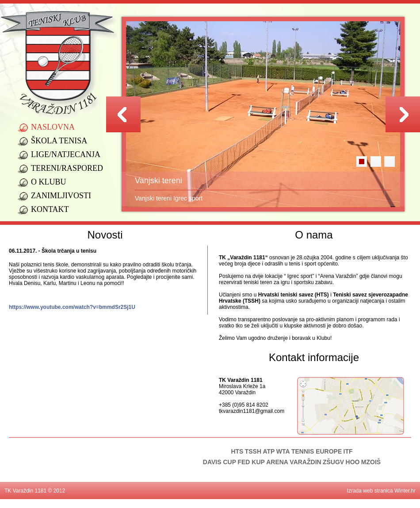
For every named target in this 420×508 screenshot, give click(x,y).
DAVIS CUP (220, 462)
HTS (237, 451)
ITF (348, 451)
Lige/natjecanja (66, 154)
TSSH (253, 451)
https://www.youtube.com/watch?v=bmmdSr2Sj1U (72, 307)
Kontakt (50, 209)
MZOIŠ (371, 462)
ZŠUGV (333, 462)
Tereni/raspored (66, 168)
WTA (283, 451)
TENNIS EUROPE (317, 451)
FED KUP (251, 462)
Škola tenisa (59, 141)
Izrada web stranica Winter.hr (381, 491)
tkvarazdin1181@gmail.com (252, 411)
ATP (269, 451)
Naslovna (53, 127)
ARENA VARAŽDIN (294, 462)
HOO (353, 462)
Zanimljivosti (61, 196)
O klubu (49, 182)
